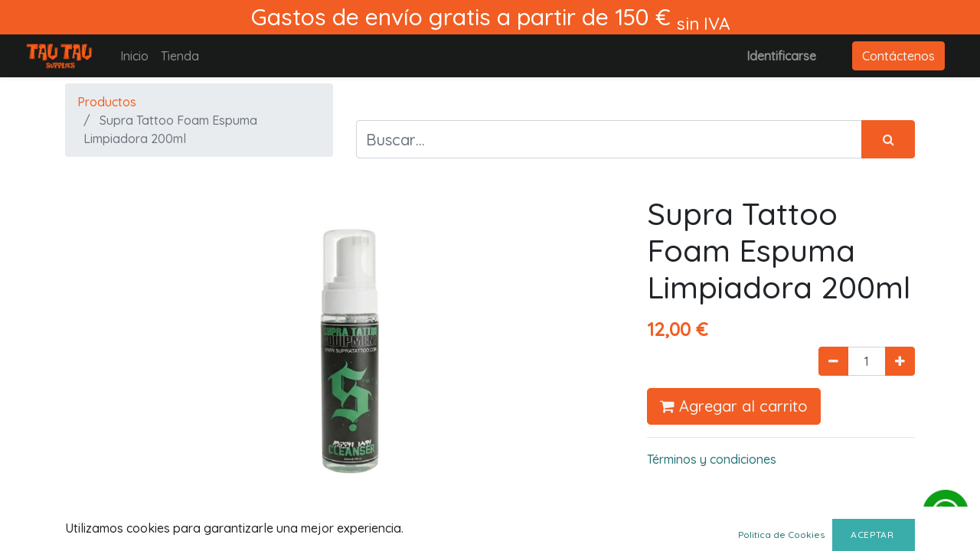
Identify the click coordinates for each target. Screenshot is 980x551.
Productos (107, 102)
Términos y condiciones (712, 459)
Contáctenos (898, 56)
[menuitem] (134, 56)
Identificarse (781, 56)
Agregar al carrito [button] (734, 406)
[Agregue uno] (900, 361)
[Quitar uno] (833, 361)
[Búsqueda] (888, 139)
